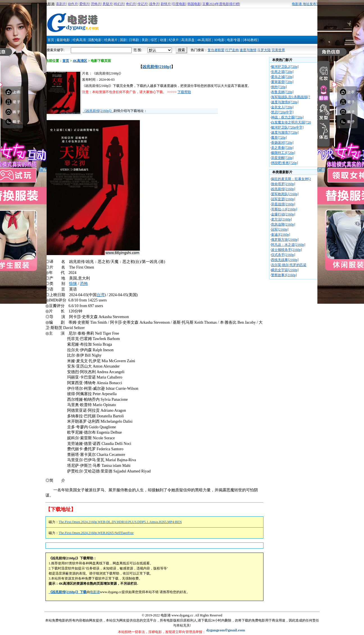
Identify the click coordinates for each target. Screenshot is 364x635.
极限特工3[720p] (283, 153)
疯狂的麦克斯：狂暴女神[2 (291, 179)
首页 (51, 40)
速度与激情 (248, 50)
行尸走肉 (232, 50)
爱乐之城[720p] (282, 77)
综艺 (154, 40)
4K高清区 (204, 40)
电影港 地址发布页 (306, 4)
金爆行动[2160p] (283, 214)
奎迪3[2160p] (281, 235)
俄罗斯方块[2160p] (285, 240)
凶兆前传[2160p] (157, 67)
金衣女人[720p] (282, 107)
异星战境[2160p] (283, 204)
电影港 (95, 592)
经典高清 (79, 40)
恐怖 (84, 284)
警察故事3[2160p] (284, 275)
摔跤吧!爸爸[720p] (285, 163)
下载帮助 (184, 92)
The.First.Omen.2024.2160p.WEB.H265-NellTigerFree (96, 533)
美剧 (145, 40)
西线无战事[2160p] (285, 260)
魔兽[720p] (279, 138)
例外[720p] (279, 87)
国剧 (123, 40)
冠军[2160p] (280, 229)
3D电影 (219, 40)
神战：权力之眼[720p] (287, 117)
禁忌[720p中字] (282, 112)
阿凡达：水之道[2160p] (288, 245)
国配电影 (95, 40)
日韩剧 (134, 40)
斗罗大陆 (264, 50)
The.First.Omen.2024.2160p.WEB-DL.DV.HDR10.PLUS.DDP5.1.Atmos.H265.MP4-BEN (120, 522)
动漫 (163, 40)
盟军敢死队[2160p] (285, 194)
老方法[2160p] (281, 219)
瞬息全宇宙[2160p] (285, 270)
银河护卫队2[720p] (285, 67)
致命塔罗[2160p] (283, 184)
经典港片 (111, 40)
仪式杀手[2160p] (283, 255)
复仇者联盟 (216, 50)
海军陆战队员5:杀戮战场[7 (291, 97)
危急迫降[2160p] (283, 224)
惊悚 (73, 284)
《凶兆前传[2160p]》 (98, 111)
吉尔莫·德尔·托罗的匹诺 (289, 265)
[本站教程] (251, 40)
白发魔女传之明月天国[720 (291, 122)
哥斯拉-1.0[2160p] (284, 209)
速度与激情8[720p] (285, 102)
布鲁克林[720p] (282, 92)
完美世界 (278, 50)
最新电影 (63, 40)
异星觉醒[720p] (282, 158)
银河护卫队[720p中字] (287, 127)
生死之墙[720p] (282, 72)
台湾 (101, 295)
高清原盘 (188, 40)
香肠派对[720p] (282, 143)
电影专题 (234, 40)
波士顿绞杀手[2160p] (286, 250)
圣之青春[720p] (282, 148)
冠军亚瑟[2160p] (283, 199)
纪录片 (174, 40)
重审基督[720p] (282, 82)
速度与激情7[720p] (285, 132)
